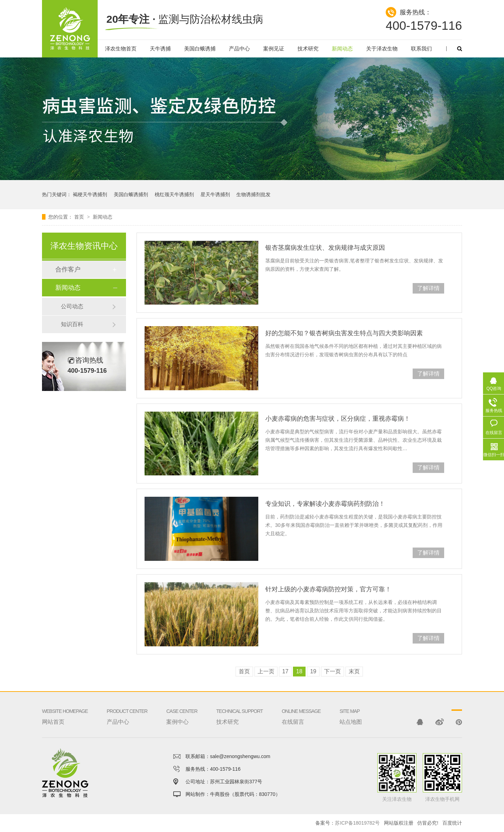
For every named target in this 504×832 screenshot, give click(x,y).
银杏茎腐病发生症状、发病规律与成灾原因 (325, 248)
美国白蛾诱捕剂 (131, 194)
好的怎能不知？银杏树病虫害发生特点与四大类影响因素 (344, 333)
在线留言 (301, 708)
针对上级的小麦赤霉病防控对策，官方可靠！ (328, 589)
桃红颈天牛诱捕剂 (174, 194)
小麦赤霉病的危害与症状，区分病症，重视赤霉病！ (338, 419)
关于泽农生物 (382, 49)
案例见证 (274, 49)
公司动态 (72, 306)
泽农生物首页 (121, 49)
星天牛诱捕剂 (215, 194)
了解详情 (428, 288)
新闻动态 (342, 49)
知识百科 (72, 324)
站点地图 (351, 708)
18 (299, 671)
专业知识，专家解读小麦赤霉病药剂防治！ (325, 504)
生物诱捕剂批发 (253, 194)
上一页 (266, 671)
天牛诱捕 (160, 49)
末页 (354, 671)
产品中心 (239, 49)
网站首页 (65, 708)
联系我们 (421, 49)
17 (285, 671)
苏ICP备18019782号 (357, 823)
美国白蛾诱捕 (200, 49)
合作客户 (68, 269)
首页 (80, 217)
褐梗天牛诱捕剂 (90, 194)
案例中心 (182, 708)
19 (313, 671)
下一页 (332, 671)
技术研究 (308, 49)
